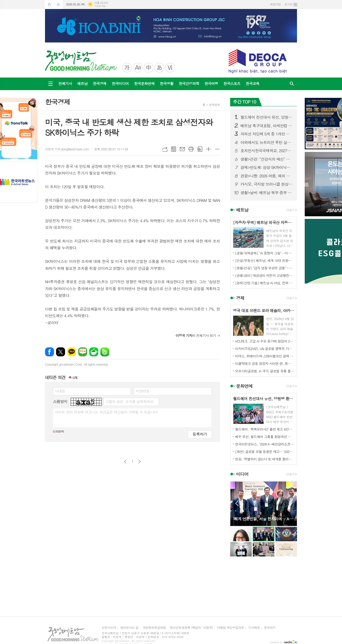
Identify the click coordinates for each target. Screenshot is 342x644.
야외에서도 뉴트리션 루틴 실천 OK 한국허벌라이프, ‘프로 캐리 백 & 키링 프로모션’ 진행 (267, 142)
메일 (182, 149)
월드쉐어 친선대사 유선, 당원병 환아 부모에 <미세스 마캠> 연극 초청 (267, 117)
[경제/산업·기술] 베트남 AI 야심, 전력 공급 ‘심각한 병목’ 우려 (265, 283)
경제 (240, 298)
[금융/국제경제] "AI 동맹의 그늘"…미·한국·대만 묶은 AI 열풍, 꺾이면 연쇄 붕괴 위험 (265, 253)
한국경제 (100, 83)
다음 (139, 462)
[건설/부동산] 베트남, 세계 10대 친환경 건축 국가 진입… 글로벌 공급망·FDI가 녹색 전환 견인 (265, 260)
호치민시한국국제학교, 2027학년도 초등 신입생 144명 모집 (267, 151)
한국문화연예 (144, 83)
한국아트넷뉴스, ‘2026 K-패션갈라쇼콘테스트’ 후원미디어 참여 (265, 444)
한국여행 (211, 83)
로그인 (288, 4)
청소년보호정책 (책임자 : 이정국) (191, 628)
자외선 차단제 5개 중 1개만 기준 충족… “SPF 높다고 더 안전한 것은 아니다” (267, 134)
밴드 (105, 352)
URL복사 (165, 149)
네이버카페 (94, 352)
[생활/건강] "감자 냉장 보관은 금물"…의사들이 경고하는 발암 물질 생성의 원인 (265, 268)
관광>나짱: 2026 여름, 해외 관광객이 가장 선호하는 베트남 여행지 (267, 176)
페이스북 (49, 352)
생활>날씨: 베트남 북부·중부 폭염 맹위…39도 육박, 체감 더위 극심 (267, 193)
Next (290, 503)
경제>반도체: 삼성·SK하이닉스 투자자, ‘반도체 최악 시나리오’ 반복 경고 (267, 167)
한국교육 (253, 83)
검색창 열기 (292, 84)
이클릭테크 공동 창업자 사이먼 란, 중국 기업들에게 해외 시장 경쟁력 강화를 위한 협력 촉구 (265, 363)
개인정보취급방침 (154, 628)
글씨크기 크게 (209, 149)
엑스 (61, 352)
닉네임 (60, 391)
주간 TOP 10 (245, 102)
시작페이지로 (49, 5)
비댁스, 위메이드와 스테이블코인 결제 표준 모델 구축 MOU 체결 (265, 356)
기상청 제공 (100, 6)
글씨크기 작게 (217, 149)
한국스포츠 (232, 83)
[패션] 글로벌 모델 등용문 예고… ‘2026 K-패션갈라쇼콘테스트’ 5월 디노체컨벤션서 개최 (265, 452)
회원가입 (276, 4)
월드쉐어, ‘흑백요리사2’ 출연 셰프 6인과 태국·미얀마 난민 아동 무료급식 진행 (265, 429)
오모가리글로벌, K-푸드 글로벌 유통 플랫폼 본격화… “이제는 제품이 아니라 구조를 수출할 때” (265, 371)
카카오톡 (72, 352)
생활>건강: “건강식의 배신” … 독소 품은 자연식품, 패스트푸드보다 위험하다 (267, 159)
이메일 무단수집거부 (231, 628)
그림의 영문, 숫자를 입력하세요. (130, 401)
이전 (125, 462)
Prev (237, 503)
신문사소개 (109, 628)
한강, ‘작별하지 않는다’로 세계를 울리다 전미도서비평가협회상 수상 (265, 459)
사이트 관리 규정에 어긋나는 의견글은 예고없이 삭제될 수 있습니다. (107, 412)
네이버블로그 (83, 352)
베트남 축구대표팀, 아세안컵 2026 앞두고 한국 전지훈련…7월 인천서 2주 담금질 (267, 126)
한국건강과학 (189, 83)
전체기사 (65, 83)
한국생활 (167, 83)
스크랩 (200, 149)
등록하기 (200, 434)
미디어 (242, 474)
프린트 (191, 149)
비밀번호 (143, 391)
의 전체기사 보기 (196, 335)
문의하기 (270, 628)
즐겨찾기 (58, 5)
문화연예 (244, 386)
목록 (174, 149)
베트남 (82, 83)
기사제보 (254, 628)
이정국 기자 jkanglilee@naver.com (67, 149)
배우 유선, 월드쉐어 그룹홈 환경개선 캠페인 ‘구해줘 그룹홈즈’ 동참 (265, 437)
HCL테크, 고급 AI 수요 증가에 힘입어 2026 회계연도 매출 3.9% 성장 (265, 341)
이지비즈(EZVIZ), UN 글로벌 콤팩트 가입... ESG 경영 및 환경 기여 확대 (265, 349)
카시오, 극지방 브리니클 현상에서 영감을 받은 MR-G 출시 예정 (267, 184)
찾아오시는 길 (129, 628)
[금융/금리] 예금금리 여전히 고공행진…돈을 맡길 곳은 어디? (265, 275)
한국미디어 (120, 83)
